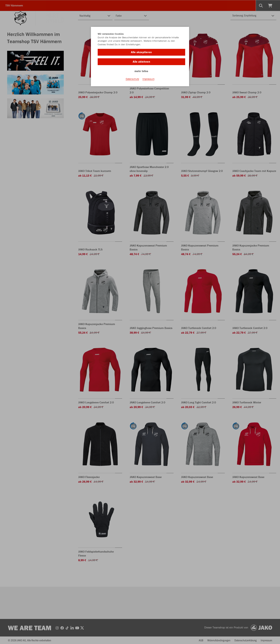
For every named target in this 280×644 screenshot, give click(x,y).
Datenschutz (132, 79)
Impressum (148, 79)
